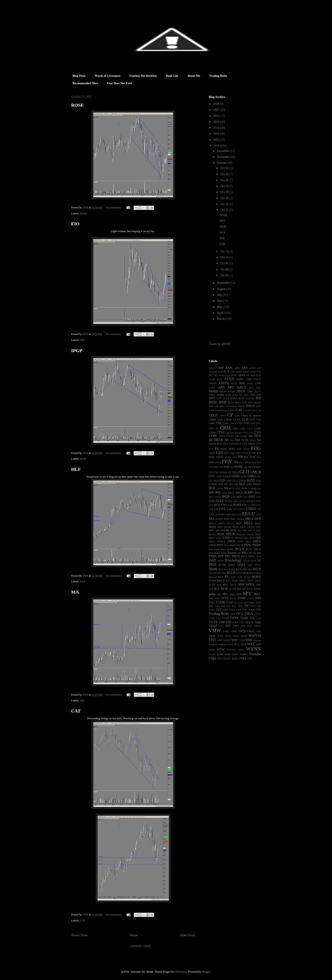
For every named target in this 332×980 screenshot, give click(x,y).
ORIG (248, 542)
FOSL (239, 467)
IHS (238, 493)
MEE (239, 523)
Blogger (206, 972)
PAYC (231, 549)
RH (251, 573)
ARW (250, 391)
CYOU (230, 436)
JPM (248, 501)
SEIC (226, 585)
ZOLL (243, 658)
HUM (244, 488)
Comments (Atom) (141, 946)
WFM (242, 640)
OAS (246, 538)
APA (221, 387)
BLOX (258, 402)
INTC (212, 497)
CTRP (258, 429)
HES (231, 484)
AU (241, 395)
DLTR (245, 440)
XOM (220, 654)
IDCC (231, 493)
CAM (212, 410)
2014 (217, 128)
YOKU (244, 654)
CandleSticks (221, 410)
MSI (218, 530)
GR (210, 481)
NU (232, 538)
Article (232, 391)
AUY (246, 395)
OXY (220, 545)
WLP (244, 644)
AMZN (223, 383)
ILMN (249, 492)
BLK (251, 402)
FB (241, 457)
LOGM (220, 514)
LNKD (251, 509)
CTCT (250, 429)
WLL (237, 644)
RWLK (221, 581)
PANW (257, 545)
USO (235, 622)
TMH (225, 610)
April (220, 313)
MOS (243, 527)
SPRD (232, 594)
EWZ (212, 457)
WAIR (236, 636)
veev (221, 626)
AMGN (257, 379)
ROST (256, 577)
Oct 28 (225, 180)
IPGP (77, 351)
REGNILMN (215, 573)
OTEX (212, 545)
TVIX (225, 618)
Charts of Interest (251, 416)
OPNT (240, 542)
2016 (217, 116)
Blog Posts (79, 76)
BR (217, 406)
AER (259, 372)
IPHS (233, 497)
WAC (228, 636)
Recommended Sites (85, 83)
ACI (259, 368)
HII (237, 484)
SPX (239, 594)
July (220, 295)
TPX (258, 610)
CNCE (233, 423)
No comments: (114, 207)
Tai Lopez (239, 602)
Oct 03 (225, 275)
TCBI (258, 602)
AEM (253, 372)
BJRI (245, 402)
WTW (221, 650)
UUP (248, 622)
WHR (249, 640)
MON (235, 527)
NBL (259, 530)
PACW (240, 545)
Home (134, 935)
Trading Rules (218, 76)
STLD (233, 598)
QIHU (232, 565)
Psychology (233, 560)
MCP (258, 519)
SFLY (233, 585)
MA (75, 592)
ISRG (252, 497)
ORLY (257, 541)
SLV (217, 589)
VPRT (226, 631)
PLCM (252, 553)
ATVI (235, 395)
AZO (212, 398)
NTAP (219, 538)
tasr (246, 602)
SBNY (250, 581)
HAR (258, 481)
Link (229, 509)
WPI (258, 644)
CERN (223, 416)
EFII (259, 444)
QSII (250, 565)
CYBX (222, 436)
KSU (245, 505)
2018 (217, 104)
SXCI (212, 602)
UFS (259, 618)
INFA (258, 493)
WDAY (227, 640)
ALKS (212, 379)
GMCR (256, 472)
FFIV (227, 462)
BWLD (250, 406)
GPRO (252, 476)
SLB (211, 589)
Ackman (213, 372)
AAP (221, 368)
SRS (211, 598)
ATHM (220, 395)
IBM (218, 493)
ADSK (239, 372)
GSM (229, 481)
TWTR (234, 618)
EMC (224, 449)
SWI (258, 598)
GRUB (216, 481)
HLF (76, 469)
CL (239, 420)
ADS (232, 372)
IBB (211, 493)
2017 (217, 110)
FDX (252, 457)
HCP (221, 484)
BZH (259, 406)
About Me (194, 76)
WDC (235, 640)
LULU (249, 514)
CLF (252, 420)
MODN (227, 527)
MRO (212, 530)
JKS (230, 501)
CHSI (220, 420)
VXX (220, 636)
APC (231, 387)
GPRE (244, 476)
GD (221, 472)
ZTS (250, 659)
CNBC (226, 423)
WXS (241, 650)
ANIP (258, 383)
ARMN (223, 391)
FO (232, 467)
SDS (219, 585)
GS (223, 480)
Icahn (224, 493)
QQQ (241, 564)
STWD (250, 598)
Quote (213, 569)
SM (239, 589)
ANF (242, 383)
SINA (250, 584)
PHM (224, 553)
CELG (213, 415)
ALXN (229, 379)
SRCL (257, 594)
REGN (257, 569)
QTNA (258, 565)
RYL (228, 581)
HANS (251, 480)
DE (211, 440)
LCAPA (252, 505)
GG (225, 472)
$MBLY (213, 368)
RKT (221, 577)
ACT (226, 371)
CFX (237, 416)
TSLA (249, 614)
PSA (259, 556)
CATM (247, 410)
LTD (240, 514)
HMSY (257, 484)
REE (250, 569)
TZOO (244, 618)
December (223, 151)
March (221, 319)
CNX (240, 423)
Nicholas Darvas (245, 534)
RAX (239, 569)
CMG (212, 423)
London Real (231, 514)
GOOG (236, 476)
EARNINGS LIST (238, 444)
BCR (248, 398)
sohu (212, 594)
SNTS (250, 589)
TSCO (239, 614)
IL (242, 493)
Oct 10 (225, 257)
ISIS (246, 497)
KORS (237, 505)
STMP (241, 598)
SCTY (212, 585)
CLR (259, 420)
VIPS (236, 626)
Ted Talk (226, 606)
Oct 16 (225, 204)
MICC (258, 523)
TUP (218, 618)
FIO (75, 224)
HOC (212, 488)
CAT (76, 711)
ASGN (258, 391)
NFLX (230, 534)
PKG (245, 553)
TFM (240, 606)
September (223, 283)
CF (230, 415)
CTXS (220, 432)
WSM (212, 650)
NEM (221, 534)
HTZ (238, 488)
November (223, 157)
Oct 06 (225, 263)
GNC (212, 476)
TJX (259, 606)
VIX (243, 626)
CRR (235, 429)
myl (250, 530)
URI (229, 622)
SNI (244, 589)
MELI (248, 523)
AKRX (242, 375)
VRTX (242, 631)
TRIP (232, 614)
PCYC (249, 549)
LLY (235, 509)
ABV (237, 368)
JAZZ (219, 501)
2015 (217, 122)
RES (224, 573)
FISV (242, 462)
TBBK (252, 602)
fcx (246, 457)
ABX (245, 368)
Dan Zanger (241, 436)
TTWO (257, 614)
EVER (245, 453)
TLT (219, 610)
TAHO (230, 602)
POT (221, 556)
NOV (212, 538)
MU (239, 530)
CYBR (213, 436)
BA (227, 398)
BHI (258, 398)
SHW (241, 585)
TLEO (212, 610)
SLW (224, 589)
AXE (253, 395)
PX (259, 561)
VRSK (234, 631)
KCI (253, 501)
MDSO (221, 523)
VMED (257, 626)
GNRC (219, 476)
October (222, 163)
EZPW (220, 457)
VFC (228, 626)
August (221, 289)
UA (252, 618)
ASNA (212, 395)
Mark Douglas (237, 519)
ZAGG (228, 659)
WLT (251, 644)
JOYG (242, 501)
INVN (218, 497)
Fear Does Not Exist (120, 83)
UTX (241, 622)
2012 (217, 140)
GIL (230, 472)
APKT (242, 387)
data (251, 436)
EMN (232, 449)
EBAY (252, 444)
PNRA (213, 556)
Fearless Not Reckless (143, 76)
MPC (258, 527)
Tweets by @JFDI (219, 344)
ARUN (241, 391)
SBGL (243, 581)
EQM (226, 453)
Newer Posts (79, 935)
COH (247, 423)
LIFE (222, 509)
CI (234, 420)
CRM (225, 428)
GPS (259, 476)
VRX (258, 631)
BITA (231, 402)
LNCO (242, 509)
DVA (226, 444)
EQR (232, 453)
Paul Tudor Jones (218, 549)
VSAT (212, 636)
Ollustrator (181, 972)
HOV (220, 488)
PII (239, 553)
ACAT (252, 368)
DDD (258, 436)
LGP (211, 509)
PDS (211, 553)
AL (248, 375)
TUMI (212, 618)
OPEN (231, 541)
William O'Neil (226, 644)
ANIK (250, 383)
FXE (216, 472)
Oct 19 (225, 192)
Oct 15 (225, 210)
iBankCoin (256, 488)
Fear (259, 457)
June (220, 301)
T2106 (220, 602)
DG (227, 440)
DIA (238, 440)
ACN (220, 372)
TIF (246, 606)
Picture (232, 553)
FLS (259, 462)
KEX (258, 501)
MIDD (212, 527)
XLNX (212, 654)
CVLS (251, 433)
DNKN (253, 440)
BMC (211, 406)
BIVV (238, 402)
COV (258, 423)
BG (253, 398)
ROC (233, 577)
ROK (240, 577)
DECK (219, 440)
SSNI (217, 598)
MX (245, 530)
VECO (213, 626)
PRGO (236, 556)
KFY (211, 505)
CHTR (228, 420)
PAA (226, 545)
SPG (225, 594)
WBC (220, 640)
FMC (216, 467)
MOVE (251, 527)
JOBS (236, 501)
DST (220, 444)
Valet (258, 622)
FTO (211, 472)
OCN (252, 538)
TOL (245, 610)
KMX (224, 505)
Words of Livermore (108, 76)
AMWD (213, 383)
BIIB (223, 402)
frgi (246, 467)
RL (227, 577)
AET (211, 375)
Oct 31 (225, 168)
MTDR (225, 530)
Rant (226, 569)
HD (226, 484)
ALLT (220, 379)
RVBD (212, 581)
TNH (239, 610)
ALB (253, 375)
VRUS (251, 631)
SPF (219, 594)
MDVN (230, 523)
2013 (217, 134)
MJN (220, 527)
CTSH (212, 433)
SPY (247, 593)
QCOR (222, 565)
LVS (258, 514)
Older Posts (188, 935)
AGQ (228, 375)
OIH (258, 538)
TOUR (251, 610)
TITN (253, 606)
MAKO (219, 519)
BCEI (242, 398)
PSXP (221, 561)
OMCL (212, 542)
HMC (249, 484)
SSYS (225, 598)
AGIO (221, 375)
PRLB (244, 556)
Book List (172, 76)
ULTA (213, 622)
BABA (234, 398)
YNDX (235, 654)
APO (251, 388)
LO (259, 509)
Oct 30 (225, 174)
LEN (259, 505)
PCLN (240, 549)
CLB (245, 420)
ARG (258, 388)
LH (216, 509)
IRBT (240, 497)
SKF (258, 585)
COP (253, 423)
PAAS (233, 545)
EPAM (212, 453)
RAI (221, 569)
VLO (250, 626)
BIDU (213, 402)
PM (259, 553)
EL (217, 449)
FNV (227, 467)
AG (216, 375)
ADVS (246, 372)
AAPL (229, 368)
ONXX (221, 542)
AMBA (240, 379)
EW (259, 453)
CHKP (212, 420)
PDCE (257, 549)
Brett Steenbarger (228, 406)
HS (226, 488)
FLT (211, 467)
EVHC (253, 453)
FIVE (248, 462)
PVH (254, 561)
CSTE (242, 429)
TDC (211, 606)
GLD (244, 472)
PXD (212, 564)
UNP (222, 622)
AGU (234, 375)
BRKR (241, 406)
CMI (219, 423)
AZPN (219, 398)
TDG (217, 606)
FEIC (212, 462)
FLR (254, 462)
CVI (244, 433)
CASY (231, 410)
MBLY (249, 519)
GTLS (235, 481)
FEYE (218, 462)
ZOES (235, 659)
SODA (257, 589)
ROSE (77, 105)
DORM (212, 444)
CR (217, 429)
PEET (217, 553)
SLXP (233, 589)
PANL (248, 545)
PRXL (252, 556)
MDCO (212, 523)
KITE (217, 505)
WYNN (253, 649)
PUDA (247, 561)
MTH (233, 530)
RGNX (239, 573)
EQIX (219, 453)
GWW (242, 481)
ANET (234, 383)
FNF (221, 467)
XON (227, 654)
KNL (230, 505)
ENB (239, 449)
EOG (256, 448)
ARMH (213, 391)
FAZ (235, 457)
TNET (232, 610)
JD (226, 501)
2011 (217, 146)
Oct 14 (225, 252)
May (220, 307)
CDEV (254, 410)
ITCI (259, 497)
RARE (232, 569)
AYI (259, 395)
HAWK (213, 484)
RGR (246, 573)
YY (219, 659)
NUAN (239, 538)
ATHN (228, 395)
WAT (244, 636)
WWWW (231, 650)
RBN (245, 569)
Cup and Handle (233, 433)
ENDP (246, 449)
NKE (258, 534)
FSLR (251, 467)
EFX (211, 449)
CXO (258, 432)
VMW (215, 631)
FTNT (258, 467)
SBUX (258, 581)
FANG (228, 457)
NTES (226, 538)
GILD (235, 472)
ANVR (212, 388)
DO (259, 440)
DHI (232, 440)
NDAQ (212, 534)
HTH (232, 488)
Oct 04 (225, 269)
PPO (228, 556)
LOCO (212, 514)
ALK (258, 375)
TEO (234, 606)
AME (249, 379)
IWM (212, 501)
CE (259, 410)
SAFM (235, 581)
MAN (227, 519)
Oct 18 (225, 198)
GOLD (227, 476)
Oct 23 (225, 186)
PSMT (213, 560)
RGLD (231, 573)
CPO (211, 429)
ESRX (239, 453)
